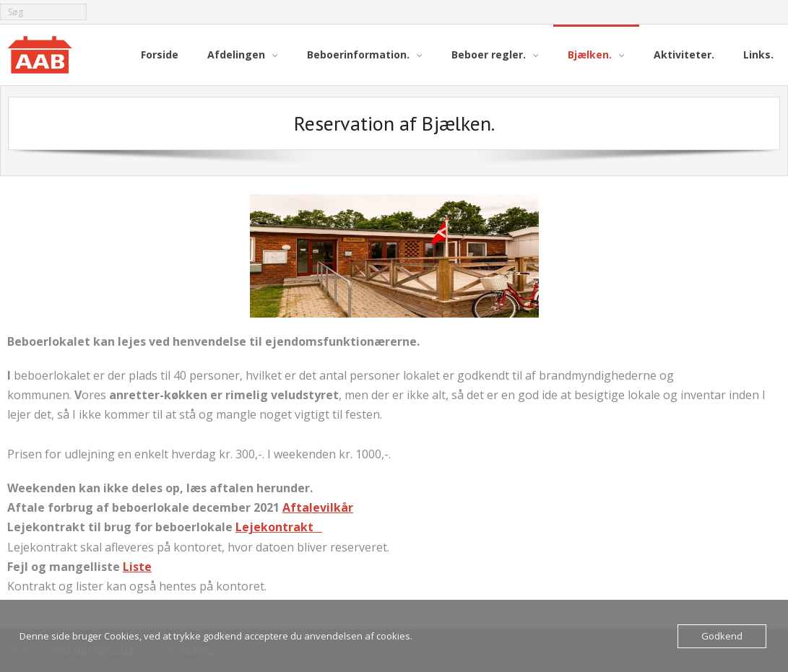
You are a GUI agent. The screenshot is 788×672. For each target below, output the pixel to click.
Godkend (722, 636)
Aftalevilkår (318, 507)
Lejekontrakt (279, 527)
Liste (137, 567)
